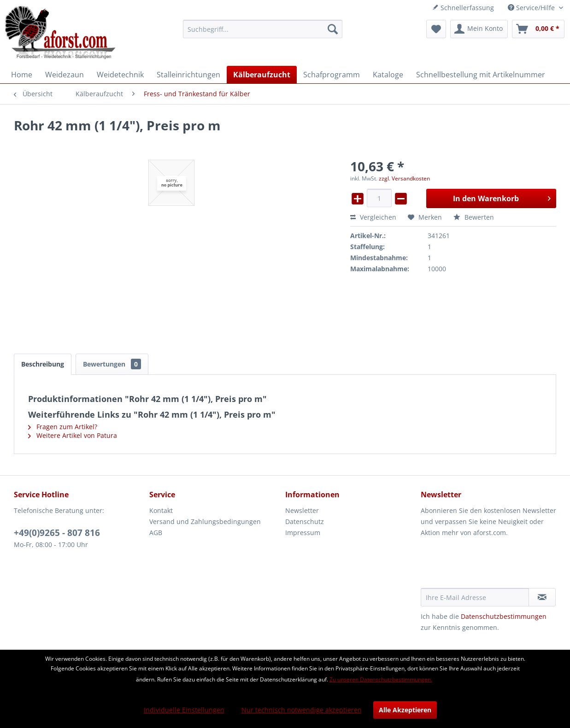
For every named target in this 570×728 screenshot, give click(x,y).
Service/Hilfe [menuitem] (532, 8)
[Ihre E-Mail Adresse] (475, 597)
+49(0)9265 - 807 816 (57, 533)
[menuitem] (263, 29)
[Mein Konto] (479, 29)
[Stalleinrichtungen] (188, 75)
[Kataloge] (388, 75)
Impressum (303, 533)
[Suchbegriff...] (263, 29)
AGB (156, 533)
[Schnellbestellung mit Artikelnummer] (481, 75)
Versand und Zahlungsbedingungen (205, 521)
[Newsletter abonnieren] (542, 597)
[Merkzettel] (436, 29)
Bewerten (474, 217)
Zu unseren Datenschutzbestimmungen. (381, 679)
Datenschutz (305, 521)
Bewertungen (112, 364)
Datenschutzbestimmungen (504, 616)
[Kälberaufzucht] (262, 75)
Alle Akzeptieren (405, 710)
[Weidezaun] (65, 75)
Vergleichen (373, 217)
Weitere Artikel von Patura (73, 435)
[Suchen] (333, 29)
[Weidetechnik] (120, 75)
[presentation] (491, 565)
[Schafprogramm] (332, 75)
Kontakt (161, 510)
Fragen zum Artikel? (63, 427)
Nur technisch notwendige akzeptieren (302, 710)
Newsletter (302, 510)
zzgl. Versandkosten (404, 178)
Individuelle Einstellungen (184, 710)
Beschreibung (43, 364)
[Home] (22, 75)
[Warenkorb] (538, 29)
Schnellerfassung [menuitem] (463, 8)
